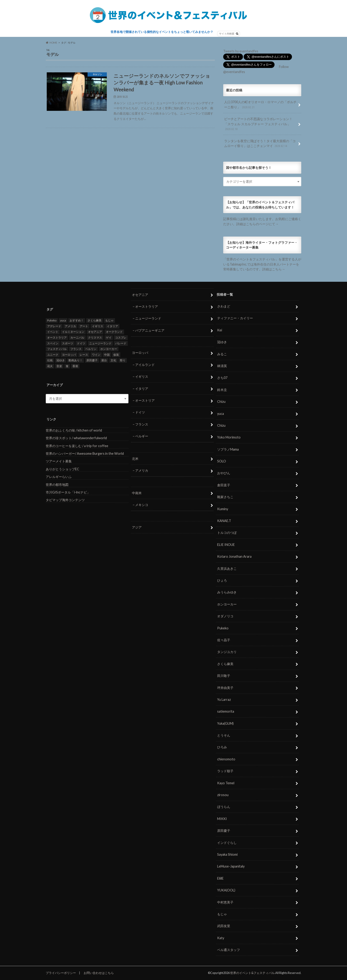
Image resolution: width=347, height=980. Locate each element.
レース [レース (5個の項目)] (84, 354)
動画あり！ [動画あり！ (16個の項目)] (75, 360)
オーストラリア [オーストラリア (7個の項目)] (57, 338)
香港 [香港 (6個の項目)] (75, 366)
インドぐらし (227, 842)
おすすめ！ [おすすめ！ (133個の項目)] (77, 320)
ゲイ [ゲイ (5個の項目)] (109, 338)
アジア (137, 527)
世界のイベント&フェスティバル (252, 973)
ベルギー (142, 436)
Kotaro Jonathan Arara (234, 556)
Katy (221, 938)
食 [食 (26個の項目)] (67, 366)
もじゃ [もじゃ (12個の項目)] (109, 320)
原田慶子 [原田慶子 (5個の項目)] (92, 360)
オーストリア (145, 400)
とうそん (224, 735)
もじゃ (222, 914)
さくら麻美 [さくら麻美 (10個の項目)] (95, 320)
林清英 (222, 366)
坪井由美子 (225, 687)
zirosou (223, 795)
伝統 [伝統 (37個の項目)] (50, 360)
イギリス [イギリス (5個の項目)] (98, 326)
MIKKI (222, 818)
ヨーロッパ (140, 353)
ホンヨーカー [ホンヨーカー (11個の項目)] (109, 349)
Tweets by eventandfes (241, 51)
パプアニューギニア (150, 330)
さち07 (222, 378)
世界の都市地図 (57, 484)
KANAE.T (224, 521)
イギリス (142, 376)
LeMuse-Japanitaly (231, 866)
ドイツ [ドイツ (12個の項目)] (81, 343)
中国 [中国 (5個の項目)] (107, 354)
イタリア (142, 388)
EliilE (220, 878)
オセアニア (140, 294)
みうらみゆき (227, 592)
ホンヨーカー (227, 604)
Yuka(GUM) (225, 723)
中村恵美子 (225, 902)
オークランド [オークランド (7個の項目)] (114, 332)
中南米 (137, 493)
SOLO (222, 461)
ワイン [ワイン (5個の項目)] (96, 354)
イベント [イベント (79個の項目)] (53, 332)
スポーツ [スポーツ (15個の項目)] (68, 343)
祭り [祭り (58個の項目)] (123, 360)
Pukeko (223, 628)
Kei (220, 330)
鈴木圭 (222, 389)
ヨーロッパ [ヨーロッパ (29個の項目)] (69, 354)
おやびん (224, 473)
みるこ (222, 354)
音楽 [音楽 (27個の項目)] (59, 366)
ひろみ (222, 747)
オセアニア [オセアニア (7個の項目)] (95, 332)
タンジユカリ (227, 652)
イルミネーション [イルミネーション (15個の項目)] (73, 332)
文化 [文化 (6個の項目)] (113, 360)
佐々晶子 (224, 640)
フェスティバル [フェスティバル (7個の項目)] (57, 349)
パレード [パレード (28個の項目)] (121, 343)
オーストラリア (147, 306)
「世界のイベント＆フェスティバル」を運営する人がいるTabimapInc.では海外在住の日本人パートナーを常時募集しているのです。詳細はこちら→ (262, 264)
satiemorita (226, 711)
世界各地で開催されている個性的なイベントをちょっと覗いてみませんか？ (162, 32)
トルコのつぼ (227, 533)
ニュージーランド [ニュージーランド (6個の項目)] (100, 343)
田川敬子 (224, 676)
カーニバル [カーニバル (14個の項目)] (77, 338)
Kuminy (223, 509)
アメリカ (142, 470)
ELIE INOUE (226, 544)
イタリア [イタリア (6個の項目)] (112, 326)
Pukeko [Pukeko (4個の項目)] (52, 320)
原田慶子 (224, 831)
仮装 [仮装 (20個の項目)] (116, 354)
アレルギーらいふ (59, 477)
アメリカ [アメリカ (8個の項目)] (70, 326)
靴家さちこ (225, 497)
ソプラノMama (228, 449)
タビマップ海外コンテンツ (65, 500)
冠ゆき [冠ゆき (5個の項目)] (61, 360)
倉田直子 (224, 485)
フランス (142, 424)
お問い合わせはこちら (99, 973)
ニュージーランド (148, 318)
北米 (135, 458)
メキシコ (142, 505)
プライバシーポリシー (61, 973)
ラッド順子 (225, 771)
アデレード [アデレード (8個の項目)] (54, 326)
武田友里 (224, 926)
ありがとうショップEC (62, 469)
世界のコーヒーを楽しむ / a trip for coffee (77, 446)
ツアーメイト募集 (59, 461)
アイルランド (145, 364)
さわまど (224, 306)
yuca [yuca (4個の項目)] (63, 320)
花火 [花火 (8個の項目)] (50, 366)
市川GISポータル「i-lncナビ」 (68, 492)
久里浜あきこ (227, 568)
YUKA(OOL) (226, 890)
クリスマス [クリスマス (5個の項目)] (95, 338)
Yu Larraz (224, 700)
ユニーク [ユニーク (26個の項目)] (53, 354)
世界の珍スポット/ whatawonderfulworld (76, 438)
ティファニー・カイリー (235, 318)
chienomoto (226, 759)
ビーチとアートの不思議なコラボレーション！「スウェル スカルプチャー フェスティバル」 (258, 124)
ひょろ (222, 580)
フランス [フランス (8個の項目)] (76, 349)
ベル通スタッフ (229, 950)
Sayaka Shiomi (227, 854)
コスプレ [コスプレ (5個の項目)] (121, 338)
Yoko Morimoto (229, 437)
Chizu (221, 402)
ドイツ (140, 412)
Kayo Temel (226, 783)
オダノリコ (225, 616)
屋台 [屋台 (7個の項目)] (104, 360)
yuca (221, 413)
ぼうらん (224, 807)
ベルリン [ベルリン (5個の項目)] (91, 349)
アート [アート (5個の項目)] (84, 326)
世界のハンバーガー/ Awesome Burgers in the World (85, 453)
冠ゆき (222, 342)
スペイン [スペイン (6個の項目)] (53, 343)
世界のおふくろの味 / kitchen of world (74, 430)
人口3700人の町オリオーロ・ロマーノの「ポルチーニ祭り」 (260, 105)
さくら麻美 (225, 664)
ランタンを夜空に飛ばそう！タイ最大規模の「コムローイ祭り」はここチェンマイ (260, 144)
